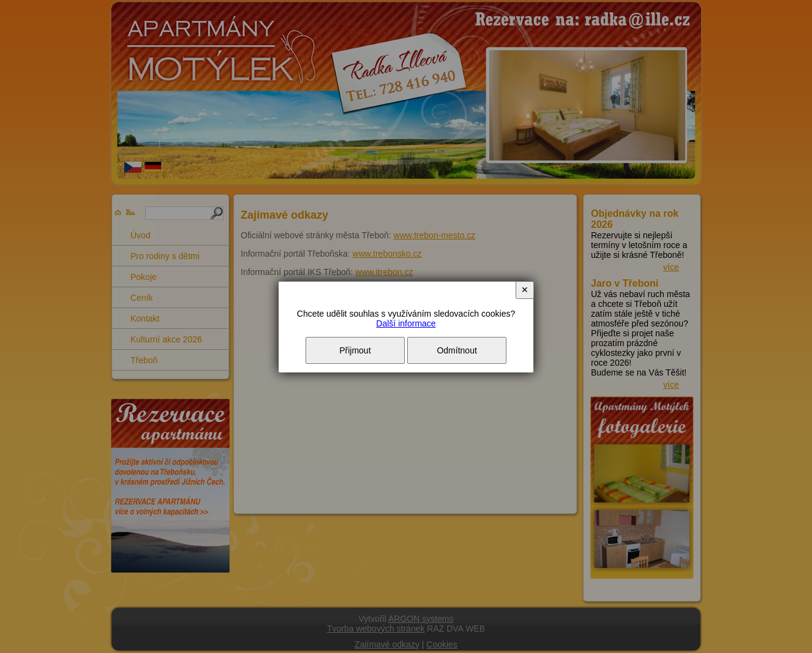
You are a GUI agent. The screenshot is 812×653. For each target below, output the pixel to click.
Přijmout (355, 350)
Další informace (406, 323)
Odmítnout (457, 350)
